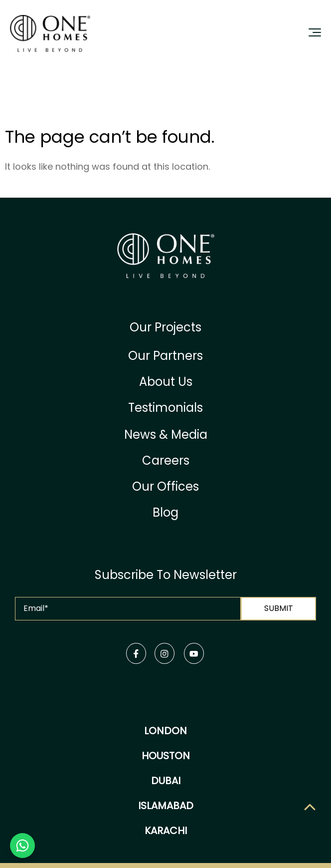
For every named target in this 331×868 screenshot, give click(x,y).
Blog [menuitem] (165, 512)
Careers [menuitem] (166, 460)
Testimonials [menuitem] (165, 408)
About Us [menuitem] (166, 382)
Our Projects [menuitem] (165, 327)
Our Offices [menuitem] (165, 486)
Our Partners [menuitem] (165, 356)
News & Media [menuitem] (166, 434)
